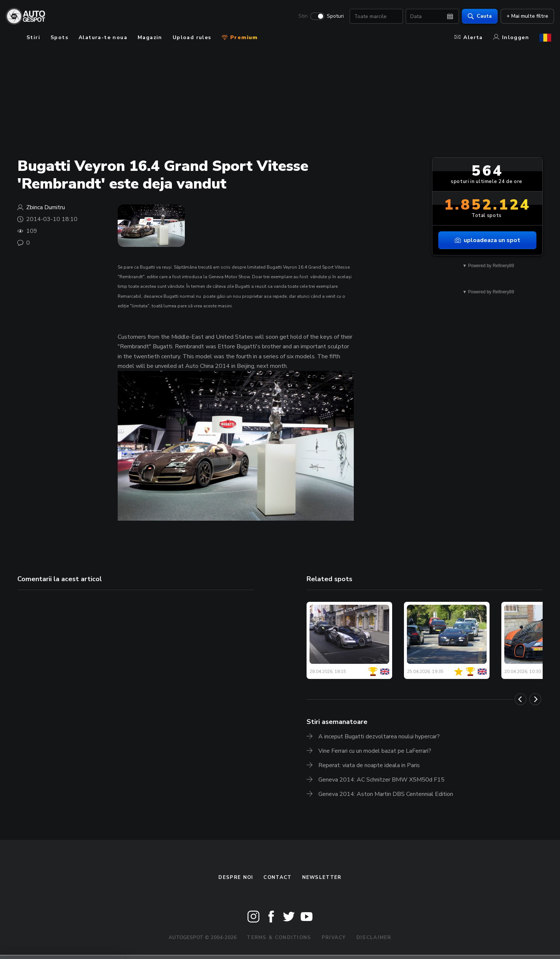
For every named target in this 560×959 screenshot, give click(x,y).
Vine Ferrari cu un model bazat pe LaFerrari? (375, 751)
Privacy (334, 938)
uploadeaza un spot (488, 240)
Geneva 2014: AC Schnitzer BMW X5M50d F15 (381, 780)
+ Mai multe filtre (524, 17)
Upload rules (192, 37)
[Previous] (521, 699)
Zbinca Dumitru (46, 207)
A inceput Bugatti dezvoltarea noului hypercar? (379, 737)
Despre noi (236, 877)
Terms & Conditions (279, 938)
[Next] (535, 699)
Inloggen (511, 37)
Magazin (150, 37)
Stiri (300, 17)
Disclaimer (374, 938)
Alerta (469, 37)
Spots (59, 37)
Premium (240, 37)
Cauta (477, 17)
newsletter (322, 877)
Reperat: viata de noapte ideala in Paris (369, 765)
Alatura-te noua (103, 37)
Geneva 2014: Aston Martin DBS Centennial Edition (386, 794)
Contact (277, 877)
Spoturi (332, 17)
